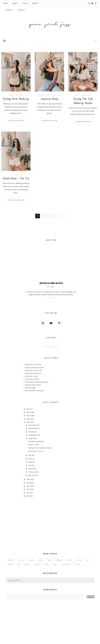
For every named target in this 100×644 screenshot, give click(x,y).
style (58, 95)
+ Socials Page (30, 388)
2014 (29, 496)
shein (46, 564)
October (32, 432)
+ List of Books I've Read (34, 391)
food (49, 560)
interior (10, 564)
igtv (87, 560)
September (33, 435)
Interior (9, 10)
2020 (29, 422)
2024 (29, 409)
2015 (29, 493)
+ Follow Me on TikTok (33, 365)
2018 (29, 483)
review (20, 95)
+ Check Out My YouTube (34, 368)
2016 (29, 489)
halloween (59, 560)
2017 (29, 486)
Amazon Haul (50, 99)
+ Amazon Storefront (32, 373)
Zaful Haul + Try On (16, 179)
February (32, 472)
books (41, 560)
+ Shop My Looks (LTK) (33, 370)
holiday (79, 560)
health (70, 560)
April (30, 465)
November (33, 428)
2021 (29, 419)
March (31, 469)
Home (5, 3)
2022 (29, 416)
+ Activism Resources (32, 385)
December (33, 425)
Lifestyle (21, 10)
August (31, 438)
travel (78, 564)
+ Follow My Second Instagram (36, 382)
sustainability (66, 564)
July (30, 455)
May (30, 462)
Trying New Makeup (16, 99)
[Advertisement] (51, 521)
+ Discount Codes (31, 376)
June (30, 459)
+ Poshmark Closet (31, 379)
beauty (12, 95)
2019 (29, 479)
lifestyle (50, 95)
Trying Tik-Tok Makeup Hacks (83, 101)
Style (25, 3)
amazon (21, 560)
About (15, 3)
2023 (29, 412)
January (32, 475)
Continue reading (16, 121)
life (19, 564)
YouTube (11, 560)
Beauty (35, 3)
